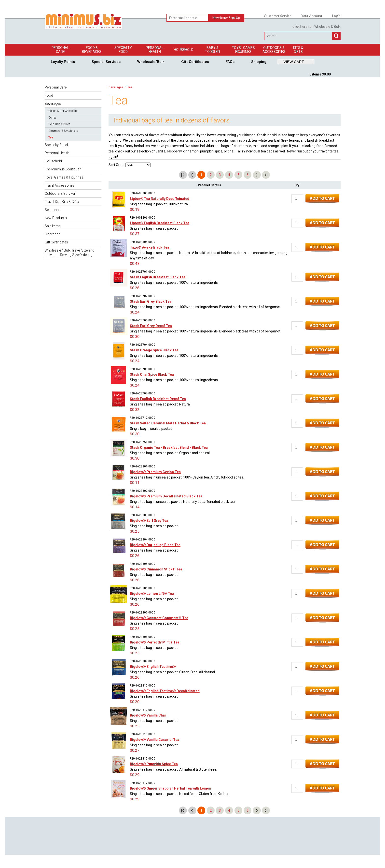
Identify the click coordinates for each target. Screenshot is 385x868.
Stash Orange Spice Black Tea (154, 350)
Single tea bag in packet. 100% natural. (160, 204)
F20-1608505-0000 (143, 242)
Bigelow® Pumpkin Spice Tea (154, 764)
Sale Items (53, 226)
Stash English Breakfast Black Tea (158, 277)
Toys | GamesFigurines (243, 50)
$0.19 (135, 210)
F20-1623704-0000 (143, 345)
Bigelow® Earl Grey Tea (149, 521)
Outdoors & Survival (60, 194)
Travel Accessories (60, 185)
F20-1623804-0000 (143, 539)
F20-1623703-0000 (143, 320)
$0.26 (135, 556)
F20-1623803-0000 (143, 515)
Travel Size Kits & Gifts (62, 202)
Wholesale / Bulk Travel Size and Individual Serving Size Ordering (69, 253)
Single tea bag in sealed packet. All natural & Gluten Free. (173, 769)
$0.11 (135, 483)
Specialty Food (123, 50)
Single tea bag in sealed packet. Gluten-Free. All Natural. (173, 672)
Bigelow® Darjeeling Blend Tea (155, 545)
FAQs (230, 62)
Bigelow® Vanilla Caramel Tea (155, 740)
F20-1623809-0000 (143, 661)
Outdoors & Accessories (274, 50)
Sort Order (117, 165)
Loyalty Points (63, 62)
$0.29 (135, 775)
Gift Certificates (195, 62)
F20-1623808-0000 (143, 637)
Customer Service (278, 16)
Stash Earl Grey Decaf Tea (151, 326)
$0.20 (135, 702)
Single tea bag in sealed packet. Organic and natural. (170, 453)
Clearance (52, 234)
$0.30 (135, 337)
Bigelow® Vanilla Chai (148, 715)
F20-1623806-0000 (143, 588)
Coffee (52, 118)
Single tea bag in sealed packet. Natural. (161, 404)
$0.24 (135, 312)
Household (184, 50)
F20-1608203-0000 (143, 193)
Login (336, 16)
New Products (56, 218)
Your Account (312, 16)
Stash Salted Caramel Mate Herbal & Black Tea (168, 423)
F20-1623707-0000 (143, 393)
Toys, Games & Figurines (64, 177)
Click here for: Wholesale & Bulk (316, 27)
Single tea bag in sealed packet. (154, 228)
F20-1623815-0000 (143, 759)
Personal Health (155, 50)
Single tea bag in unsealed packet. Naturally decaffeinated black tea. (183, 502)
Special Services (106, 62)
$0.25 (135, 531)
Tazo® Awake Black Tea (150, 247)
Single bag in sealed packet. (151, 429)
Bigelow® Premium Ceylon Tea (155, 472)
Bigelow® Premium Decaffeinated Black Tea (166, 496)
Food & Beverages (92, 50)
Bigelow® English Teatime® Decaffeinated (165, 691)
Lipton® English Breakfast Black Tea (160, 223)
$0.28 (135, 288)
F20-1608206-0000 (143, 218)
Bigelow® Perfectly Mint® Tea (155, 642)
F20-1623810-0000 (143, 686)
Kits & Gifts (298, 50)
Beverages (53, 104)
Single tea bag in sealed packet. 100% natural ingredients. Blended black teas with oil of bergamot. (206, 307)
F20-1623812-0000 (143, 710)
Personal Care (60, 50)
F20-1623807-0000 (143, 613)
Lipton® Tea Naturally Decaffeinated (160, 199)
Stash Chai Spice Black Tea (152, 374)
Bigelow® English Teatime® (153, 667)
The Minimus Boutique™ (63, 169)
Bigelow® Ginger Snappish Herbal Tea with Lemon (171, 788)
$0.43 (135, 264)
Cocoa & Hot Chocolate (63, 111)
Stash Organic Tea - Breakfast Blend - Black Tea (169, 448)
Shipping (259, 62)
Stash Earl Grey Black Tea (151, 301)
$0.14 (135, 507)
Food (49, 95)
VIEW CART (294, 62)
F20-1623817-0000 (143, 783)
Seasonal (52, 210)
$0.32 (135, 410)
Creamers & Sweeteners (63, 131)
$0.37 (135, 234)
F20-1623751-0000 (143, 442)
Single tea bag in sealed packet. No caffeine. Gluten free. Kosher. (179, 794)
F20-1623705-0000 (143, 369)
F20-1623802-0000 (143, 491)
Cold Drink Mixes (59, 124)
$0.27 (135, 750)
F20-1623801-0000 (143, 466)
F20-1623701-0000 (143, 272)
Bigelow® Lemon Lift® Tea (152, 594)
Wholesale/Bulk (151, 62)
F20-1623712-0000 (143, 418)
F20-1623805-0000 (143, 564)
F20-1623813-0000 (143, 734)
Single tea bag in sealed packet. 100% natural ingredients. (174, 283)
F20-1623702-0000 (143, 296)
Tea (51, 137)
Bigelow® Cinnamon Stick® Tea (156, 569)
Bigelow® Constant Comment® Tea (159, 618)
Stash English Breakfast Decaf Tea (158, 399)
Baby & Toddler (213, 50)
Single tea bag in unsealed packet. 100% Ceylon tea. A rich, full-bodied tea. (187, 477)
